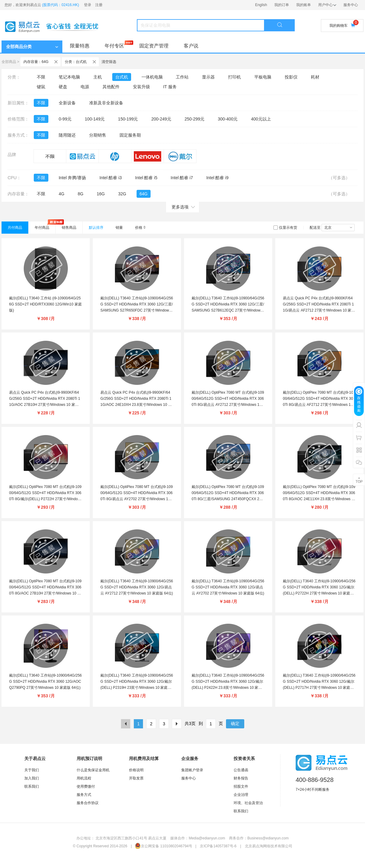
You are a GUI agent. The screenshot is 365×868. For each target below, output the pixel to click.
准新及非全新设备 (106, 103)
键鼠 (41, 87)
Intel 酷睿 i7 (182, 178)
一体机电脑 (152, 77)
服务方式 (84, 795)
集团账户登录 (192, 770)
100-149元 (95, 119)
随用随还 (67, 135)
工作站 (182, 77)
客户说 (191, 46)
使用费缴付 (86, 786)
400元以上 (261, 119)
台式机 (122, 77)
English (261, 5)
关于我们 (32, 770)
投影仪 (291, 77)
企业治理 (241, 795)
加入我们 (32, 778)
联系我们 (32, 786)
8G (80, 194)
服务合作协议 (88, 803)
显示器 (208, 77)
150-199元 (128, 119)
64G (144, 194)
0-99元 (65, 119)
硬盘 (63, 87)
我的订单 (282, 5)
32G (122, 194)
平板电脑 (263, 77)
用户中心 (327, 5)
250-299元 (195, 119)
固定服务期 (130, 135)
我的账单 (304, 5)
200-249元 (161, 119)
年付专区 (114, 46)
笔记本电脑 (69, 77)
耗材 (315, 77)
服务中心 (351, 5)
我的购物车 (342, 25)
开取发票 (136, 778)
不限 (41, 77)
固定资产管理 (154, 46)
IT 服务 (170, 87)
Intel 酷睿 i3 (111, 178)
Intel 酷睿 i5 (146, 178)
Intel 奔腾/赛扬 (72, 178)
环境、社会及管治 (248, 803)
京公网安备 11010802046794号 (163, 846)
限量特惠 (80, 46)
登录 (88, 5)
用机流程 (84, 778)
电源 (85, 87)
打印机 (235, 77)
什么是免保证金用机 (93, 770)
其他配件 (111, 87)
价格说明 (136, 770)
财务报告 (241, 778)
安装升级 (141, 87)
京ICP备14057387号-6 (218, 846)
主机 (98, 77)
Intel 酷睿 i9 (217, 178)
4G (62, 194)
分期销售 (98, 135)
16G (101, 194)
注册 (99, 5)
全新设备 (67, 103)
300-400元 (228, 119)
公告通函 (241, 770)
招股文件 (241, 786)
